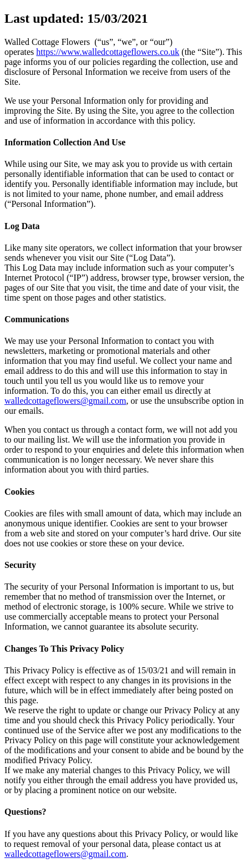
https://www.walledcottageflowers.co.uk (108, 52)
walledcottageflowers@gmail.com (65, 401)
